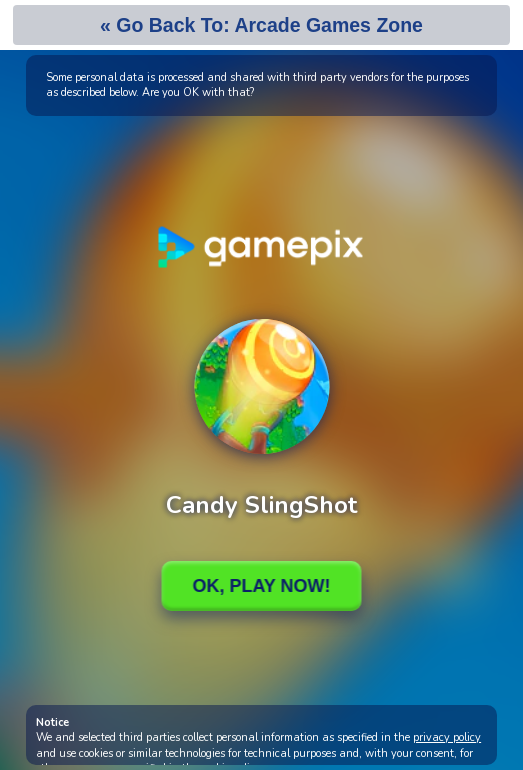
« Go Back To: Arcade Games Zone (261, 25)
